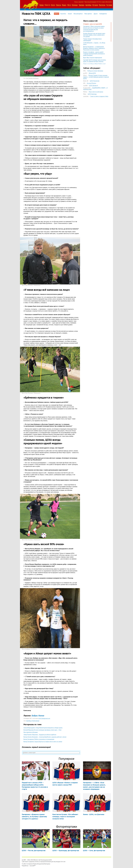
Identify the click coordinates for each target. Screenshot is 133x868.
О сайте (24, 864)
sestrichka (86, 96)
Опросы (59, 5)
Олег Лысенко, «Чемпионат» (32, 78)
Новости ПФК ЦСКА (36, 14)
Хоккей (70, 14)
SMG (84, 71)
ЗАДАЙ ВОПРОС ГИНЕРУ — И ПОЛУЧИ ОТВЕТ (95, 89)
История (95, 5)
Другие (96, 14)
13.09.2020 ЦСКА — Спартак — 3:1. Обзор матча (94, 44)
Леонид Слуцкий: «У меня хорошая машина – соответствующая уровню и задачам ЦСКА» (96, 77)
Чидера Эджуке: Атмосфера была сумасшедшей (92, 40)
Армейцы (88, 5)
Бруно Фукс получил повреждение (93, 58)
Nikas (85, 94)
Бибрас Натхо (38, 716)
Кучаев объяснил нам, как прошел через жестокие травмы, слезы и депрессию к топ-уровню (94, 35)
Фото (69, 5)
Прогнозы (102, 5)
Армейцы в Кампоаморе (33, 721)
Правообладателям (39, 864)
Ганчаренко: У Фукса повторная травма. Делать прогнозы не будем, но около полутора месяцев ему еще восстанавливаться (94, 29)
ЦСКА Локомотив (95, 81)
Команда (75, 5)
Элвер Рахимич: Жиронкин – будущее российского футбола (40, 735)
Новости (47, 5)
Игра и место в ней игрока (96, 92)
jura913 (85, 73)
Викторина (47, 864)
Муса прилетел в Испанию (31, 732)
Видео (64, 5)
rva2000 (85, 86)
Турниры (82, 5)
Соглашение (30, 864)
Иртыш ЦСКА (92, 73)
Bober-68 (86, 81)
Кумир (42, 5)
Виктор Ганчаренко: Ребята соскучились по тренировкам (39, 739)
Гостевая (109, 5)
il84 (84, 83)
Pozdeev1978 (87, 88)
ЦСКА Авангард (92, 94)
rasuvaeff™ (33, 866)
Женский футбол (78, 14)
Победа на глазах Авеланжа (95, 71)
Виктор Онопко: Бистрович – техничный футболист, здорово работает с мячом (45, 737)
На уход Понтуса (92, 83)
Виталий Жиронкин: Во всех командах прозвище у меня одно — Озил (42, 730)
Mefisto (85, 92)
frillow (85, 75)
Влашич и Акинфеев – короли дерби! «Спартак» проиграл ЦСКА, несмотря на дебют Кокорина (94, 54)
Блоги (53, 5)
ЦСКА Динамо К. (94, 86)
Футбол (57, 14)
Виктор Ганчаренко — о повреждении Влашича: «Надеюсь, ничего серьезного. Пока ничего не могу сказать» (94, 48)
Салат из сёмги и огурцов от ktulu (99, 96)
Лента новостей (90, 21)
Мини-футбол (88, 14)
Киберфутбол (103, 14)
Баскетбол (63, 14)
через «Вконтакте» (107, 2)
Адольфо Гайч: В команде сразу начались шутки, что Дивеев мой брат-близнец (95, 61)
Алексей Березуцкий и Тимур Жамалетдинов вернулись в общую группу (43, 728)
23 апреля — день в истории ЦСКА (93, 24)
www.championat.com (44, 718)
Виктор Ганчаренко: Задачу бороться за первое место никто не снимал (43, 742)
